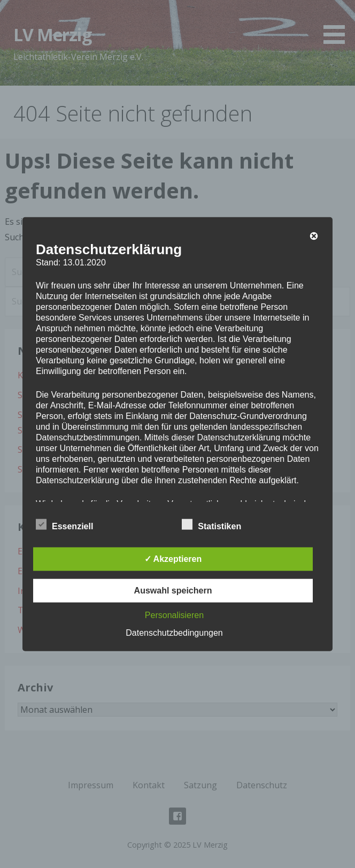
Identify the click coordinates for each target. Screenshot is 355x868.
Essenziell (64, 524)
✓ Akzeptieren (173, 558)
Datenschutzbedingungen (174, 632)
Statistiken (211, 524)
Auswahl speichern (173, 590)
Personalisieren (174, 615)
